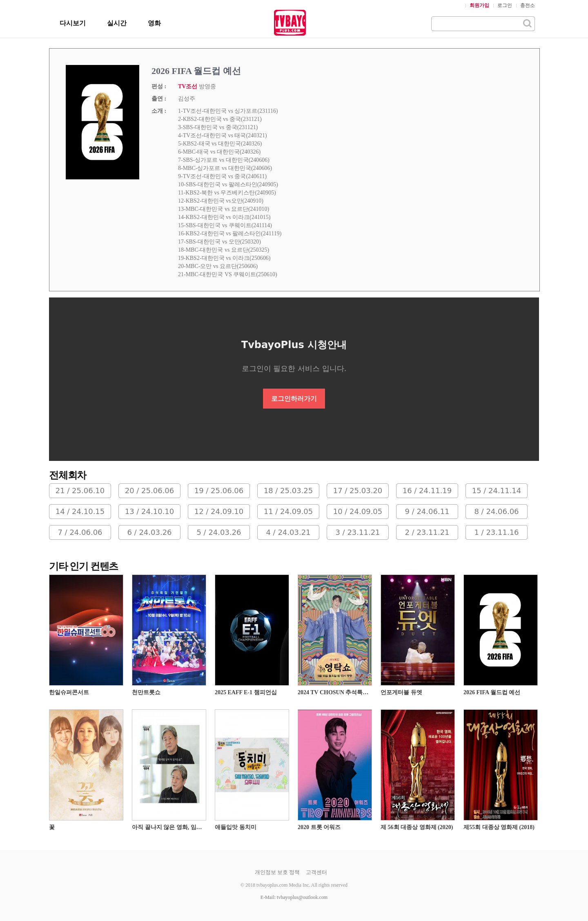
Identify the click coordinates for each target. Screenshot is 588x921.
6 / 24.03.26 (149, 532)
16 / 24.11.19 (427, 491)
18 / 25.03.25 (288, 491)
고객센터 (316, 872)
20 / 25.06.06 (150, 491)
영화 (154, 23)
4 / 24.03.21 (288, 532)
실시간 (117, 23)
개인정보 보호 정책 (277, 872)
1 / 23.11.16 (496, 532)
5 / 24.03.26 (219, 532)
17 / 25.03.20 (358, 491)
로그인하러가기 (294, 399)
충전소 (528, 5)
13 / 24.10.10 (150, 511)
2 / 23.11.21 (427, 532)
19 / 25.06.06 (219, 491)
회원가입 (479, 5)
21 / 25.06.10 (80, 491)
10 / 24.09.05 (358, 511)
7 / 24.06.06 (80, 532)
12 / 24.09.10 (219, 511)
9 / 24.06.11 (427, 511)
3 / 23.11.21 (357, 532)
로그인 (505, 5)
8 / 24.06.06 (496, 511)
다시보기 (73, 23)
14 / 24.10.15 (80, 511)
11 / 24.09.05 (288, 511)
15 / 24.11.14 (497, 491)
